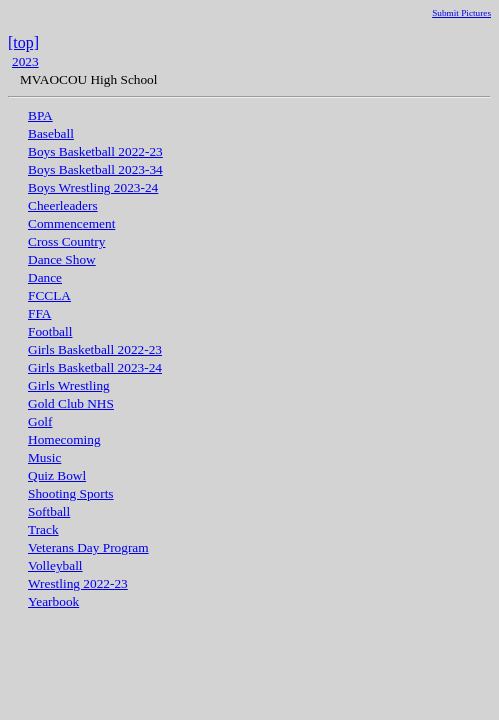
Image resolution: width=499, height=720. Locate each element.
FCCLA (49, 295)
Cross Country (66, 241)
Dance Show (62, 259)
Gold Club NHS (71, 403)
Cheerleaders (63, 205)
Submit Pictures (461, 13)
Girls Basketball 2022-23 (95, 349)
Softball (49, 511)
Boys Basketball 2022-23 (95, 151)
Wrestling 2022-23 (78, 583)
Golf (40, 421)
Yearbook (53, 601)
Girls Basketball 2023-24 (95, 367)
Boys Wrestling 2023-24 (93, 187)
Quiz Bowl (57, 475)
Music (44, 457)
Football (50, 331)
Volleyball (55, 565)
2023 (25, 61)
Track (43, 529)
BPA (40, 115)
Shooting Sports (71, 493)
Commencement (71, 223)
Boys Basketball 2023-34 (95, 169)
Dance (45, 277)
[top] (23, 42)
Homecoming (64, 439)
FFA (39, 313)
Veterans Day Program (88, 547)
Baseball (51, 133)
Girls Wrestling (69, 385)
